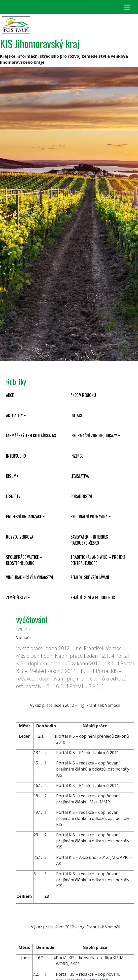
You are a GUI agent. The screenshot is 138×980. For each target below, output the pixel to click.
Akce (10, 395)
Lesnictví (14, 496)
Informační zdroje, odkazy (94, 436)
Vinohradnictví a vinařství (30, 577)
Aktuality (14, 415)
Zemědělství (16, 598)
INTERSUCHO (16, 456)
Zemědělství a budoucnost (94, 598)
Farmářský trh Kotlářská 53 (31, 436)
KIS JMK (12, 476)
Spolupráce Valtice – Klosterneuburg (24, 560)
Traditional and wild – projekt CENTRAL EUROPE (98, 560)
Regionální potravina (89, 517)
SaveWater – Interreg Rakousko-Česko (89, 540)
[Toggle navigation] (127, 7)
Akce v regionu (83, 395)
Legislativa (80, 476)
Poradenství (81, 496)
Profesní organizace (24, 517)
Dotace (76, 415)
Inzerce (77, 456)
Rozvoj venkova (20, 537)
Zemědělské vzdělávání (90, 577)
